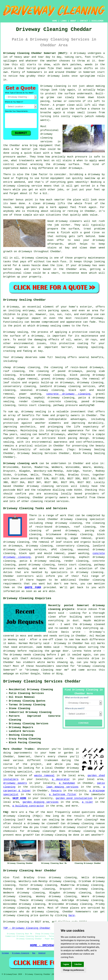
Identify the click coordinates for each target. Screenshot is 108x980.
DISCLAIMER (97, 21)
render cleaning (31, 402)
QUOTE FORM (33, 587)
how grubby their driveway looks (45, 76)
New (34, 953)
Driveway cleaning (53, 86)
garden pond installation (74, 798)
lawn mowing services (62, 787)
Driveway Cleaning (21, 953)
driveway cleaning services (46, 138)
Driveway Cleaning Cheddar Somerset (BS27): (36, 53)
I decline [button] (78, 964)
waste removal (44, 776)
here (72, 915)
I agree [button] (66, 964)
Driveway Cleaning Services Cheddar (42, 681)
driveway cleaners (69, 221)
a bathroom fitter (63, 794)
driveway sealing (34, 412)
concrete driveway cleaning (68, 394)
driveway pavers (15, 783)
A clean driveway (42, 203)
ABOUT (73, 21)
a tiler (87, 802)
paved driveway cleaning (37, 565)
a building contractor (28, 806)
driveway (13, 307)
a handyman (67, 783)
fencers (56, 791)
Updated (42, 953)
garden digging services (40, 802)
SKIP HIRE (19, 798)
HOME (55, 21)
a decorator (61, 779)
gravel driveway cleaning (60, 379)
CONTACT (84, 21)
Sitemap (5, 953)
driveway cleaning (90, 383)
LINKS (64, 21)
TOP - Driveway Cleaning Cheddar (27, 928)
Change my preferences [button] (73, 970)
